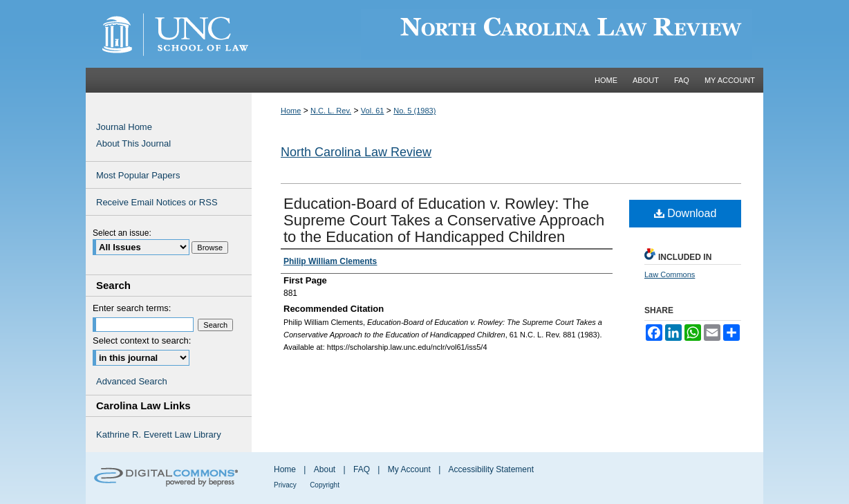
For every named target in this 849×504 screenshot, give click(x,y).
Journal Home (124, 127)
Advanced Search (132, 381)
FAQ (362, 469)
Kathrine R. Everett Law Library (159, 435)
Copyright (325, 485)
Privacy (285, 485)
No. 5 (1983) (414, 111)
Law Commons (670, 274)
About (325, 469)
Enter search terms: (132, 308)
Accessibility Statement (491, 469)
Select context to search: (142, 340)
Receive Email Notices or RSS (157, 202)
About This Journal (133, 143)
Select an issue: (122, 233)
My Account (409, 469)
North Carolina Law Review (356, 152)
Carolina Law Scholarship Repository (507, 34)
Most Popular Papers (138, 175)
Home (291, 111)
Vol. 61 (373, 111)
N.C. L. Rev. (331, 111)
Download (685, 213)
